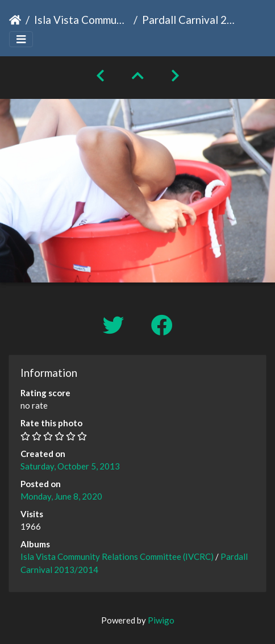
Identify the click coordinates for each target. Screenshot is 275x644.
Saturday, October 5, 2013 (70, 466)
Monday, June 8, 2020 (61, 496)
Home (15, 20)
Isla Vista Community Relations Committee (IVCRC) (82, 20)
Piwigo (161, 620)
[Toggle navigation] (21, 40)
